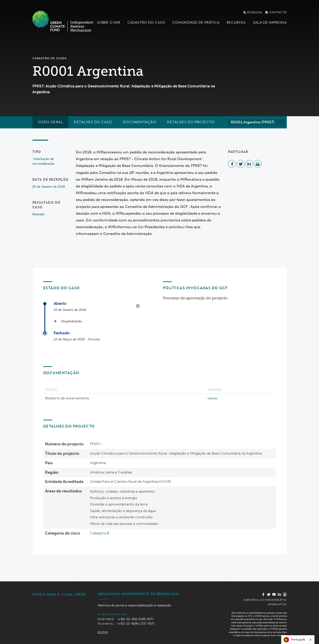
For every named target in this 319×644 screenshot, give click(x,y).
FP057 (95, 444)
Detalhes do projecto (191, 122)
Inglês (213, 398)
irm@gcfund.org (112, 614)
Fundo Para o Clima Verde (59, 594)
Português (294, 640)
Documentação (140, 122)
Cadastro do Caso (146, 23)
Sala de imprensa (270, 23)
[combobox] (256, 122)
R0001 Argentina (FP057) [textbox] (253, 122)
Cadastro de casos (50, 58)
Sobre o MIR (109, 23)
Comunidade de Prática (196, 23)
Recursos (236, 23)
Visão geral (51, 122)
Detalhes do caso (93, 122)
